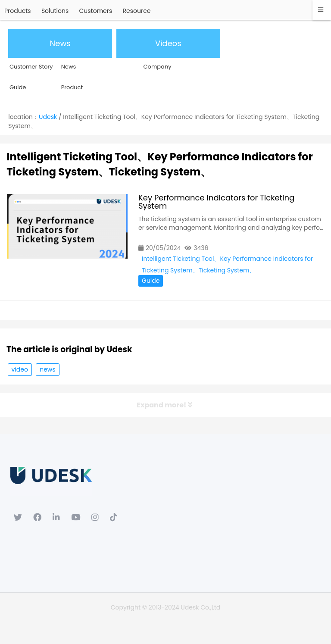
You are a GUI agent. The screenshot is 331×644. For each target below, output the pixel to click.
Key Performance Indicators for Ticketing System (216, 202)
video (20, 369)
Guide (151, 281)
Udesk (48, 117)
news (47, 369)
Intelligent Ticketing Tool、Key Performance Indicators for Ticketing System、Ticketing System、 (227, 259)
